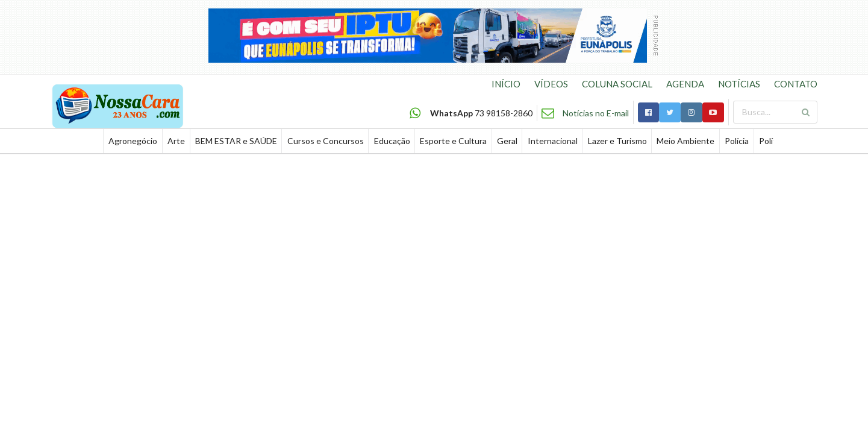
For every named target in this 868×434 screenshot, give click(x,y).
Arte (176, 141)
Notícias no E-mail (596, 113)
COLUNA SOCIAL (617, 84)
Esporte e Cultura (453, 141)
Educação (392, 141)
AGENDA (685, 84)
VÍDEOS (551, 84)
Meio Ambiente (685, 141)
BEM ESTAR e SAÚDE (236, 141)
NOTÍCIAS (739, 84)
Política (773, 141)
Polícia (737, 141)
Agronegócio (133, 141)
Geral (507, 141)
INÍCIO (506, 84)
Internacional (553, 141)
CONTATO (796, 84)
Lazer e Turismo (617, 141)
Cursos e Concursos (326, 141)
